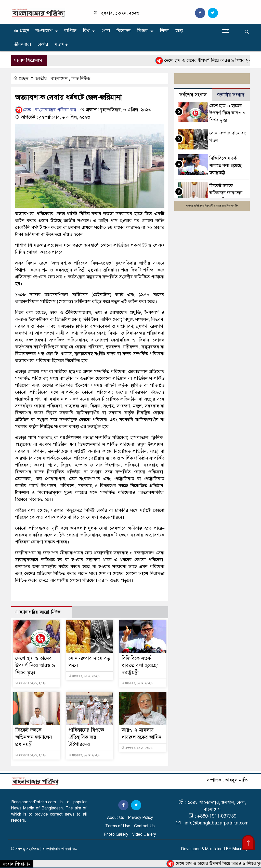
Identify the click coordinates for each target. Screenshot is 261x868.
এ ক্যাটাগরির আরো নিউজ (38, 612)
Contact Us (144, 826)
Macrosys (241, 849)
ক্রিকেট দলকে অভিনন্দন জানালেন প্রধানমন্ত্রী (34, 737)
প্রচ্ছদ (21, 31)
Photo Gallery (116, 834)
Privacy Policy (140, 818)
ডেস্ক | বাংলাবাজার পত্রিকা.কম (46, 110)
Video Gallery (144, 834)
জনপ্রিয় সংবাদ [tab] (231, 95)
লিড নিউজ (81, 78)
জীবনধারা (22, 44)
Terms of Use (118, 826)
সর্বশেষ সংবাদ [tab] (193, 95)
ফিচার (142, 31)
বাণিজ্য (70, 31)
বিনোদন (124, 31)
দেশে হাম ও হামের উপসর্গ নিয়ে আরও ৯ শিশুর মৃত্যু (208, 61)
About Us (116, 818)
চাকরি (43, 44)
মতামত (61, 44)
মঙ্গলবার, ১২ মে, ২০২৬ (31, 683)
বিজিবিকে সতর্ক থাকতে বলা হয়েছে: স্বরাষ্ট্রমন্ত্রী (140, 665)
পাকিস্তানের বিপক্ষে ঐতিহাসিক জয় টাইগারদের (86, 737)
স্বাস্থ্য (179, 31)
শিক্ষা (164, 31)
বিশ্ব (86, 31)
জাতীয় (41, 78)
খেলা (106, 31)
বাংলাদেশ (44, 31)
